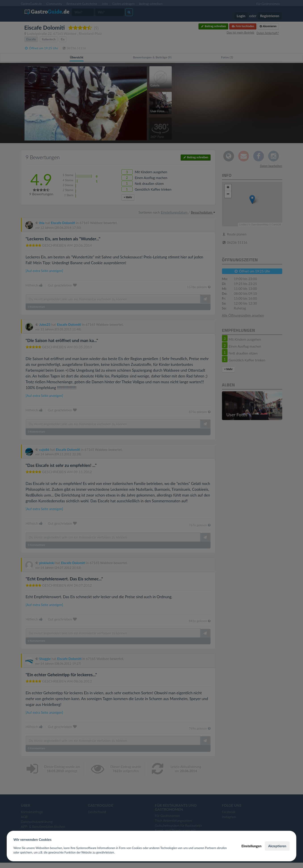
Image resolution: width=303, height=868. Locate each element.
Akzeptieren (277, 846)
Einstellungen (251, 846)
